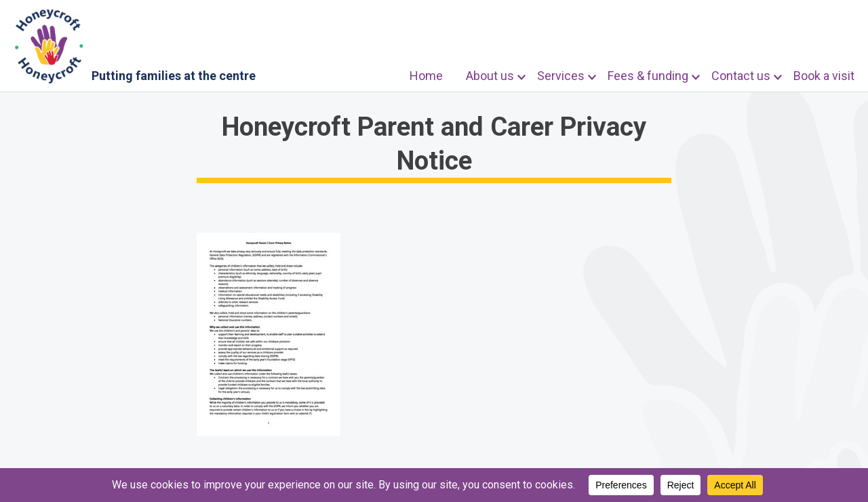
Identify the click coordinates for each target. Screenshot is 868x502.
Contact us (741, 76)
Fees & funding (648, 76)
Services (561, 76)
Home (426, 76)
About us (490, 76)
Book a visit (824, 76)
